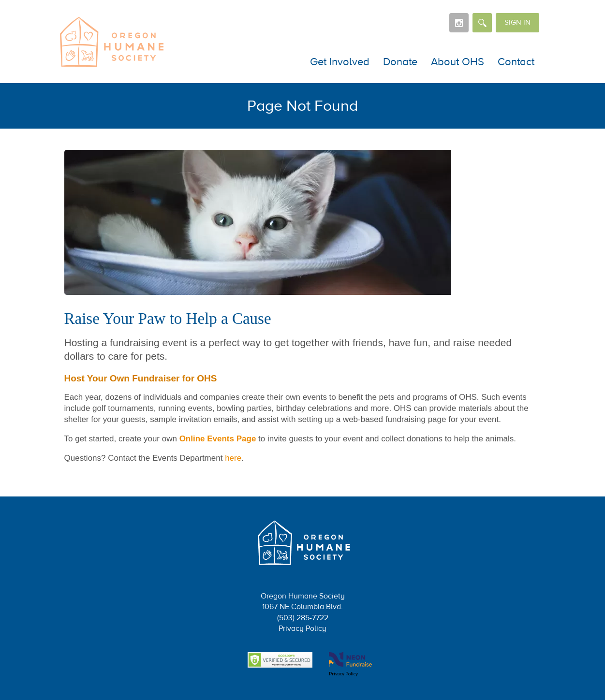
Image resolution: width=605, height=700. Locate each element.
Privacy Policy (302, 628)
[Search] (482, 23)
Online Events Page (218, 439)
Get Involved (340, 62)
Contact (516, 62)
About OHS (457, 62)
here (233, 458)
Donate (400, 62)
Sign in (517, 22)
